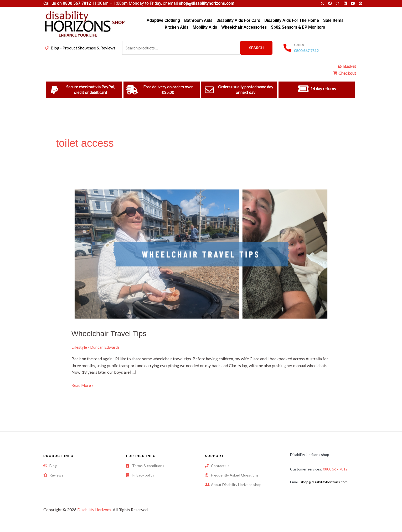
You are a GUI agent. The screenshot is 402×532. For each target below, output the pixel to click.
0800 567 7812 (77, 3)
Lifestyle (79, 347)
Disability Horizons (95, 509)
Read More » (83, 384)
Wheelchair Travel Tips (111, 333)
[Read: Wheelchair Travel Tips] (201, 253)
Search (256, 48)
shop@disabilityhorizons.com (324, 482)
